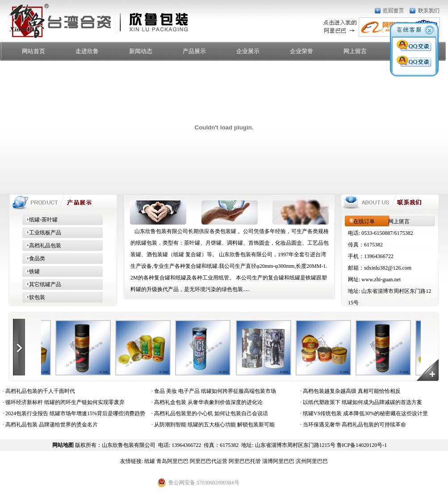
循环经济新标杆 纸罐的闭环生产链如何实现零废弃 (62, 402)
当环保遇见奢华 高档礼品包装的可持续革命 (352, 425)
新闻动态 (141, 51)
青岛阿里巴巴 (172, 461)
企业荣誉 (301, 51)
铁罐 (31, 271)
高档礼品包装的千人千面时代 (38, 391)
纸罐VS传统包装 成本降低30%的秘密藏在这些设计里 (363, 413)
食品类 (34, 258)
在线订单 (364, 221)
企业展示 (248, 51)
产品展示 (194, 51)
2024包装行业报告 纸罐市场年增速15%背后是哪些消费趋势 (73, 413)
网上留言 (355, 51)
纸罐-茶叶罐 (40, 220)
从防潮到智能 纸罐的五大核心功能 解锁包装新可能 (212, 425)
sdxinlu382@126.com (388, 268)
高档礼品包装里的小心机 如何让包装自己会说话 (208, 413)
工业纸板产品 (42, 233)
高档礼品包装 (42, 246)
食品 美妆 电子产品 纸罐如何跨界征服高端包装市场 (212, 391)
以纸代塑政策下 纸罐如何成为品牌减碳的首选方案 (360, 402)
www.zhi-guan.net (381, 279)
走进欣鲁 (87, 51)
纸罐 (150, 461)
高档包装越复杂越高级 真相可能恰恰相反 (349, 391)
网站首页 (33, 51)
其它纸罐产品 (42, 284)
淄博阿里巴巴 (278, 461)
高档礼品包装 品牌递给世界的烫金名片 (49, 425)
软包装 (34, 297)
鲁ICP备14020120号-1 (362, 445)
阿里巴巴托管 (245, 461)
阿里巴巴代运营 (209, 461)
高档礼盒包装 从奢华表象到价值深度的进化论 (206, 402)
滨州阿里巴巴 (312, 461)
